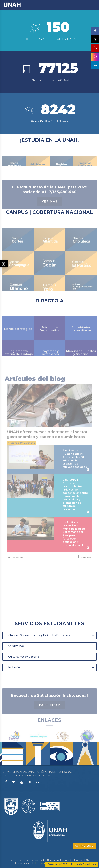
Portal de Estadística (84, 864)
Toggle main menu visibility (93, 3)
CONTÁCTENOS (84, 846)
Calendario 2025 (57, 864)
